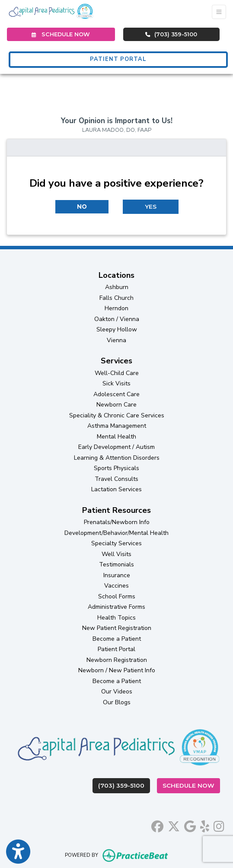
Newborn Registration (117, 660)
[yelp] (205, 825)
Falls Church (116, 298)
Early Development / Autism (116, 447)
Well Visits (116, 554)
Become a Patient (117, 639)
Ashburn (117, 287)
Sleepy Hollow (117, 329)
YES (151, 207)
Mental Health (116, 437)
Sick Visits (116, 383)
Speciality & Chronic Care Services (117, 415)
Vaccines (116, 586)
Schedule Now (191, 785)
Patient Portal (116, 649)
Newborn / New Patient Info (117, 670)
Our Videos (117, 692)
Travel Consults (116, 479)
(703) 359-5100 (171, 34)
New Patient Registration (117, 628)
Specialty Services (116, 543)
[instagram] (219, 825)
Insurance (117, 575)
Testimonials (116, 564)
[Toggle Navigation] (219, 12)
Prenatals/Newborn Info (117, 522)
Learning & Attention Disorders (117, 458)
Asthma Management (117, 426)
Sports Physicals (116, 468)
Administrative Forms (116, 607)
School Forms (117, 596)
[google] (190, 825)
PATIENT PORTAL (118, 59)
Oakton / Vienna (117, 319)
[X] (174, 825)
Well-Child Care (117, 373)
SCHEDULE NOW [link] (61, 34)
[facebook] (157, 825)
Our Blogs (117, 702)
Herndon (116, 308)
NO (82, 207)
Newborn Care (116, 405)
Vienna (116, 340)
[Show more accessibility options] (18, 852)
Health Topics (116, 618)
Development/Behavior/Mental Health (116, 533)
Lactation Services (116, 489)
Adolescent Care (116, 394)
